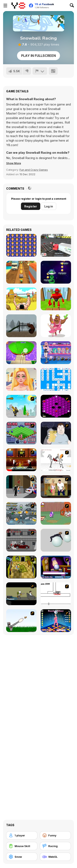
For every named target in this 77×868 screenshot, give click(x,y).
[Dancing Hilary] (56, 621)
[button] (14, 163)
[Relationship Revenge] (56, 460)
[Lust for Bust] (56, 487)
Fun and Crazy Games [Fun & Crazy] (34, 170)
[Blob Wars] (21, 433)
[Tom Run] (21, 272)
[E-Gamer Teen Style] (56, 353)
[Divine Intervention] (21, 487)
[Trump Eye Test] (21, 245)
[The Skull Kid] (21, 594)
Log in (49, 206)
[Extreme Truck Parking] (56, 245)
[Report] (40, 71)
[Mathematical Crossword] (56, 379)
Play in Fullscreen (38, 56)
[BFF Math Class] (21, 379)
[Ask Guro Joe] (56, 567)
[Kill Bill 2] (21, 460)
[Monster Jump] (56, 272)
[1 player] (22, 835)
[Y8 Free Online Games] (18, 6)
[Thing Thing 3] (21, 540)
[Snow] (22, 857)
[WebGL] (55, 857)
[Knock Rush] (56, 299)
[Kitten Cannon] (21, 621)
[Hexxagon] (56, 406)
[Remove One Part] (56, 326)
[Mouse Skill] (22, 846)
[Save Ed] (21, 567)
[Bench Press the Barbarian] (21, 299)
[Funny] (55, 835)
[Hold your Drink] (56, 433)
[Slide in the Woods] (21, 326)
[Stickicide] (56, 594)
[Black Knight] (21, 406)
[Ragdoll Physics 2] (56, 540)
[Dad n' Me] (56, 513)
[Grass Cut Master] (21, 353)
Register (31, 206)
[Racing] (55, 846)
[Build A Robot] (21, 513)
